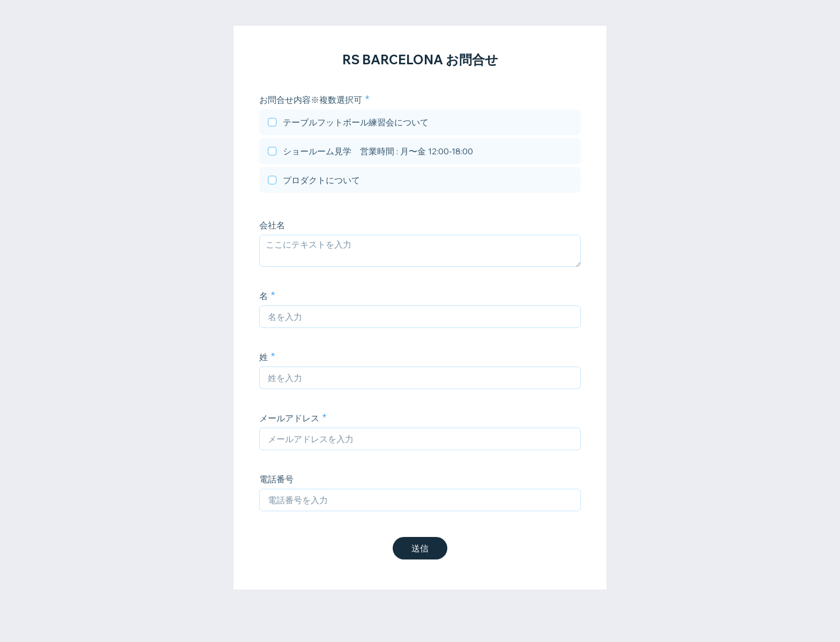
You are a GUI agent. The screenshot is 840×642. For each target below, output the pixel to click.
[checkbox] (420, 124)
